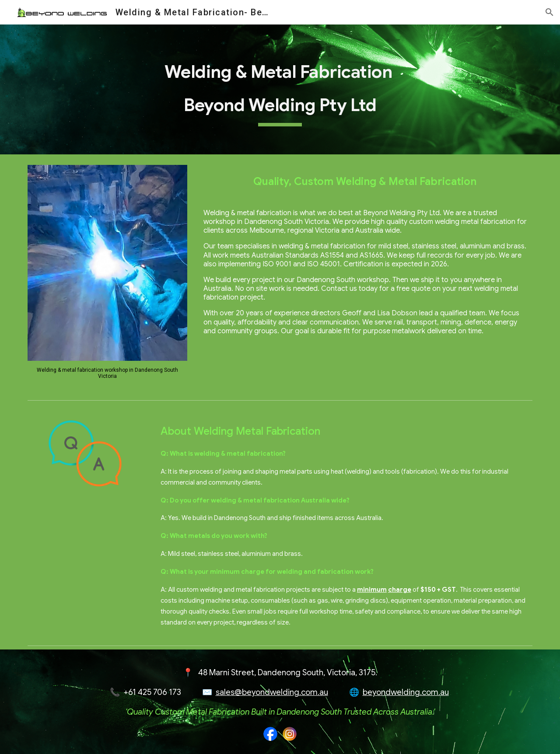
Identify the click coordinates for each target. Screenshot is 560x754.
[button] (549, 12)
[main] (280, 89)
